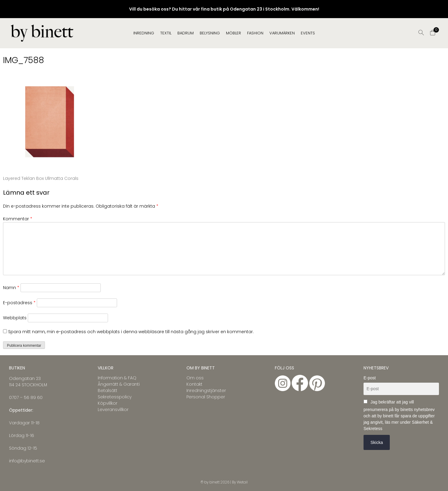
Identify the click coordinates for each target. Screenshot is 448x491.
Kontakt (194, 384)
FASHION (255, 33)
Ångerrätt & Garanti (119, 384)
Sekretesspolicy (115, 397)
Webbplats (15, 318)
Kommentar (18, 219)
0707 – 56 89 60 (26, 397)
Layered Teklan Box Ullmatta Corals (41, 178)
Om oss (195, 378)
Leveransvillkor (113, 410)
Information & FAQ (117, 378)
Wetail (242, 482)
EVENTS (308, 33)
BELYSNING (210, 33)
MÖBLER (234, 33)
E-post (370, 378)
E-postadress (19, 303)
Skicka (377, 442)
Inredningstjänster (206, 391)
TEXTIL (166, 33)
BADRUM (186, 33)
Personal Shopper (206, 397)
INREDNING (144, 33)
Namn (11, 288)
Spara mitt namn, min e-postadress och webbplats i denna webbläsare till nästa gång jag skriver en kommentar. (131, 332)
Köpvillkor (108, 403)
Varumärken (282, 33)
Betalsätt (108, 391)
